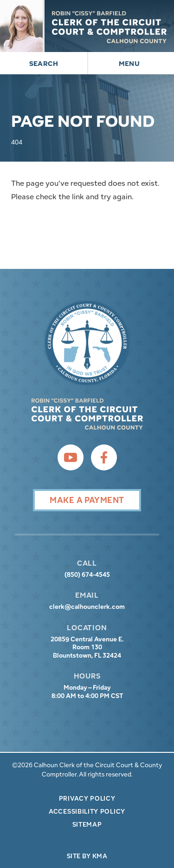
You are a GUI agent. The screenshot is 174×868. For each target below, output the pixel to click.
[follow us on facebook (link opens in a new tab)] (104, 457)
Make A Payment (87, 500)
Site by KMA (87, 856)
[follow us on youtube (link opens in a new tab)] (71, 457)
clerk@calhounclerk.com (87, 607)
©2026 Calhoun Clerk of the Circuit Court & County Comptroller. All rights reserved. (87, 770)
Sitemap (87, 824)
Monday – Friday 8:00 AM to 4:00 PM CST (87, 692)
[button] (44, 63)
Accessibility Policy (87, 811)
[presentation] (87, 343)
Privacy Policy (87, 798)
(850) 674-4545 (87, 575)
